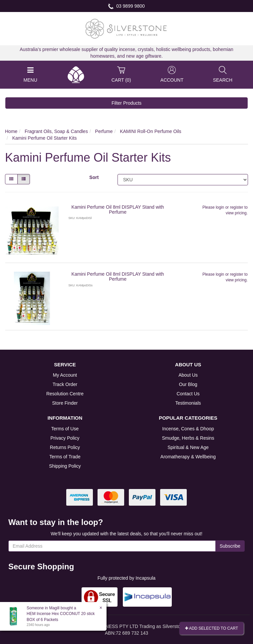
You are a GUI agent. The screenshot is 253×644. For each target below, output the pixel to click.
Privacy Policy (65, 438)
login (220, 207)
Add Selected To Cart (212, 628)
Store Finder (65, 403)
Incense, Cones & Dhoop (188, 429)
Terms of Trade (65, 457)
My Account (65, 375)
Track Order (65, 384)
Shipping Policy (65, 466)
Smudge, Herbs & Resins (188, 438)
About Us (188, 375)
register (237, 207)
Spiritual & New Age (188, 447)
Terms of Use (65, 429)
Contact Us (188, 394)
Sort (94, 177)
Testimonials (188, 403)
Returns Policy (65, 447)
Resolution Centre (65, 394)
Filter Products (126, 103)
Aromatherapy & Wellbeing (188, 457)
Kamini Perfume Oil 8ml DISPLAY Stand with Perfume (118, 209)
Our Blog (188, 384)
